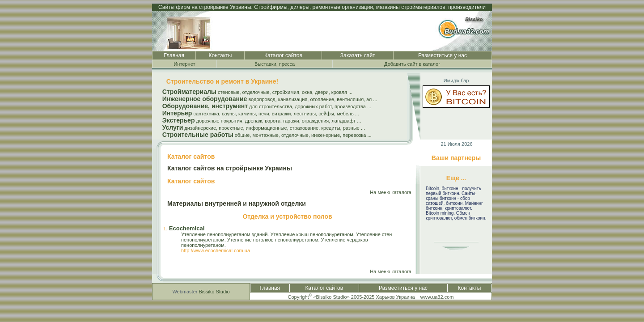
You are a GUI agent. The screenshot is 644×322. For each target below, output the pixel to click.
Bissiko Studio (214, 292)
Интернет (184, 64)
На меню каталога (391, 192)
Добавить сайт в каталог (412, 64)
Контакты (220, 55)
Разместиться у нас (443, 55)
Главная (174, 55)
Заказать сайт (358, 55)
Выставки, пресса (275, 64)
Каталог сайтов (283, 55)
